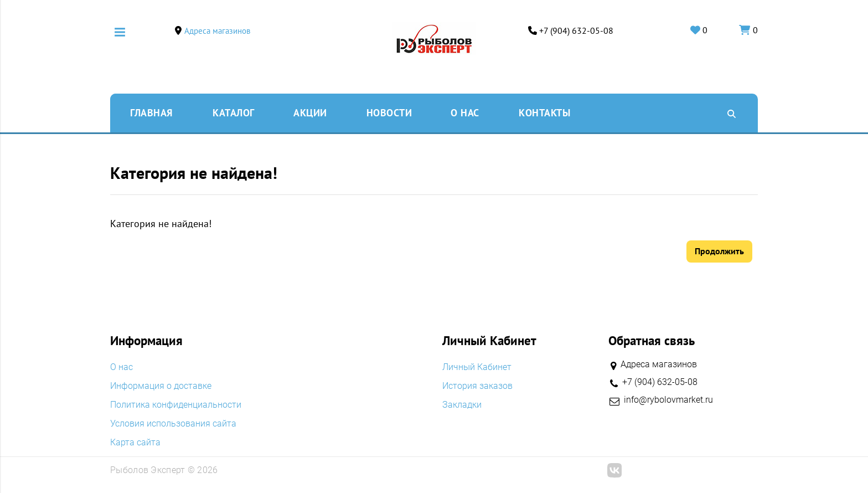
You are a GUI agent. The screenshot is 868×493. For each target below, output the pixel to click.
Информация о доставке (161, 386)
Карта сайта (135, 443)
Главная (151, 113)
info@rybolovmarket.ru (668, 400)
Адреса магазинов (217, 31)
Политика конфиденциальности (176, 405)
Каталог (234, 113)
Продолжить (719, 251)
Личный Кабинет (477, 367)
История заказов (477, 386)
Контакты (544, 113)
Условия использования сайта (173, 424)
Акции (310, 113)
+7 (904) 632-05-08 (576, 31)
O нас (465, 113)
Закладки (462, 405)
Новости (389, 113)
